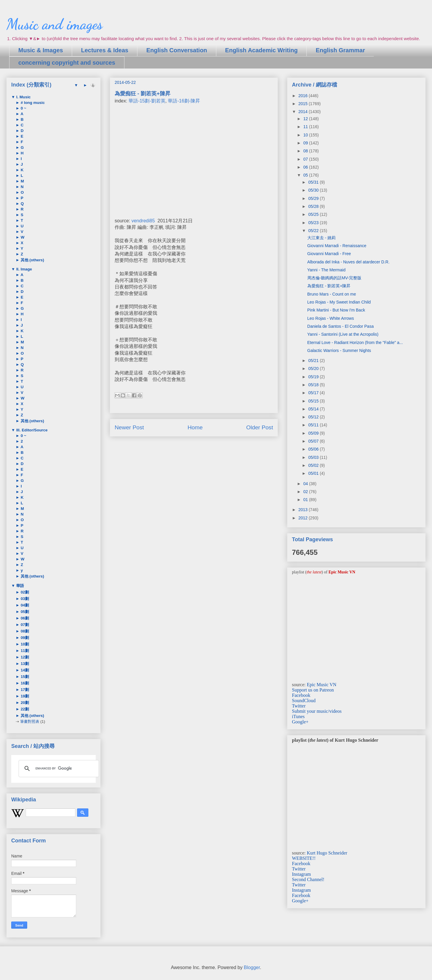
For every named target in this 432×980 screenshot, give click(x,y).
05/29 (314, 198)
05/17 (314, 393)
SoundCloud (304, 701)
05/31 (314, 182)
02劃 (24, 592)
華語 (20, 586)
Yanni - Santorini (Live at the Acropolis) (343, 334)
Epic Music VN (321, 685)
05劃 (24, 612)
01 (306, 500)
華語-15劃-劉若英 (147, 101)
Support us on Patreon (313, 690)
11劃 (24, 651)
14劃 (24, 670)
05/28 (314, 206)
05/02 (314, 465)
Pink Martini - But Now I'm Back (336, 310)
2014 (304, 112)
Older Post (260, 427)
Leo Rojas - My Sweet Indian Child (339, 302)
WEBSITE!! (304, 858)
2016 (304, 96)
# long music (32, 103)
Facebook (301, 695)
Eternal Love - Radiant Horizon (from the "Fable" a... (355, 343)
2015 (304, 104)
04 (306, 484)
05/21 (314, 361)
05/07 (314, 441)
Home (195, 427)
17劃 (24, 690)
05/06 (314, 449)
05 (306, 175)
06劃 (24, 618)
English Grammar (340, 50)
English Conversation (177, 50)
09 (306, 143)
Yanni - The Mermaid (326, 270)
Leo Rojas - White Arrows (331, 318)
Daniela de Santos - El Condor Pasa (341, 326)
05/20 (314, 368)
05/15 (314, 401)
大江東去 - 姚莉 (321, 238)
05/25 (314, 214)
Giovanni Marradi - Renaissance (337, 246)
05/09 (314, 433)
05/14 (314, 409)
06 (306, 167)
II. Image (23, 269)
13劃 (24, 664)
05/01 (314, 473)
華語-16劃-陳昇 (184, 101)
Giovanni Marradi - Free (329, 254)
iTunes (298, 716)
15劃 (24, 677)
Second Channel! (308, 879)
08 (306, 151)
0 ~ (23, 108)
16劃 (24, 683)
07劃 (24, 625)
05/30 (314, 190)
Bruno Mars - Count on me (332, 294)
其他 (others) (32, 260)
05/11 (314, 425)
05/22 (314, 231)
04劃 (24, 605)
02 (306, 492)
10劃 (24, 644)
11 (306, 127)
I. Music (23, 97)
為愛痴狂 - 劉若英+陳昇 (329, 286)
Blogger (252, 967)
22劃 (24, 709)
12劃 (24, 657)
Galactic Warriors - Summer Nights (339, 350)
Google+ (300, 722)
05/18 (314, 385)
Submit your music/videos (317, 711)
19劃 (24, 696)
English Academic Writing (262, 50)
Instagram (301, 874)
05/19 (314, 377)
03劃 (24, 599)
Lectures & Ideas (105, 50)
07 (306, 159)
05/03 (314, 457)
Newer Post (129, 427)
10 (306, 135)
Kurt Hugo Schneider (327, 853)
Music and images (55, 24)
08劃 (24, 631)
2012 (304, 518)
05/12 (314, 417)
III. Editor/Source (31, 430)
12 (306, 119)
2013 (304, 510)
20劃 (24, 703)
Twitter (299, 706)
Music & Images (41, 50)
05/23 (314, 223)
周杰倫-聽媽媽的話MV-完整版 (334, 278)
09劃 (24, 638)
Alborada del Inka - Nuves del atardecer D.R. (349, 262)
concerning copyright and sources (67, 63)
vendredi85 (143, 221)
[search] (58, 769)
